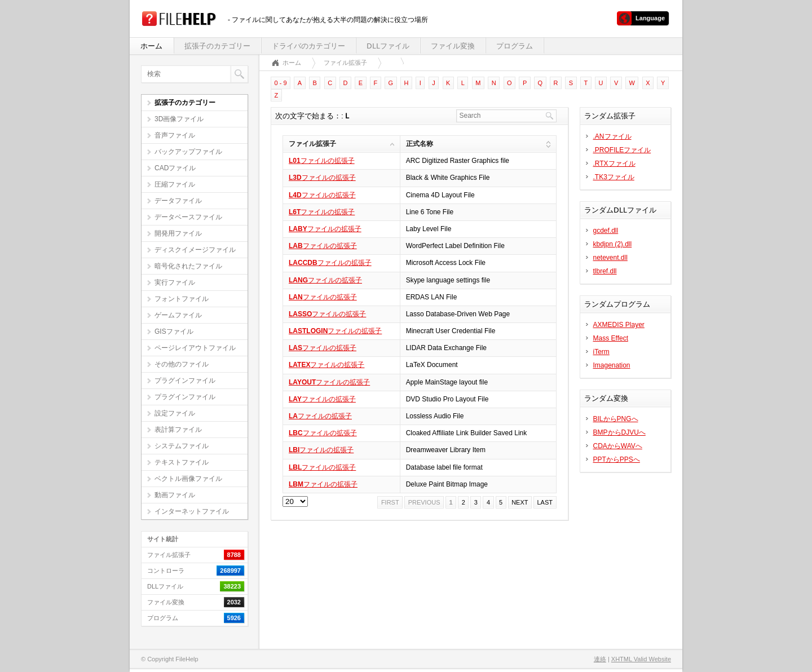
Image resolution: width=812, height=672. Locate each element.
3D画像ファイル (179, 119)
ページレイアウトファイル (195, 348)
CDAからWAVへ (618, 446)
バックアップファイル (188, 152)
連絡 (600, 659)
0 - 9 (281, 83)
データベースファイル (188, 217)
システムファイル (182, 446)
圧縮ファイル (175, 184)
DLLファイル (388, 46)
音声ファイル (175, 135)
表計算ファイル (178, 430)
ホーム (151, 46)
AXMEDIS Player (619, 325)
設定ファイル (175, 413)
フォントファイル (182, 299)
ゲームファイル (178, 315)
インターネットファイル (192, 511)
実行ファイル (175, 282)
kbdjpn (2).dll (613, 244)
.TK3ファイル (614, 177)
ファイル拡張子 (345, 63)
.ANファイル (612, 136)
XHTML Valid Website (641, 659)
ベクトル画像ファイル (188, 479)
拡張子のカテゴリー (217, 46)
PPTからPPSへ (617, 459)
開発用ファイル (178, 233)
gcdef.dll (606, 231)
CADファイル (175, 168)
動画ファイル (175, 495)
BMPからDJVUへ (619, 432)
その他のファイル (182, 364)
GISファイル (174, 331)
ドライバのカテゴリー (308, 46)
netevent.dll (610, 258)
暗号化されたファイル (188, 266)
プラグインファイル (185, 381)
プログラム (515, 46)
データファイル (178, 201)
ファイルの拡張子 (322, 161)
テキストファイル (182, 462)
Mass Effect (611, 338)
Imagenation (612, 365)
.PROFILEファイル (622, 150)
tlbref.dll (605, 271)
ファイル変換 (453, 46)
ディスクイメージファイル (195, 250)
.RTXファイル (614, 163)
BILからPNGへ (616, 419)
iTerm (601, 352)
